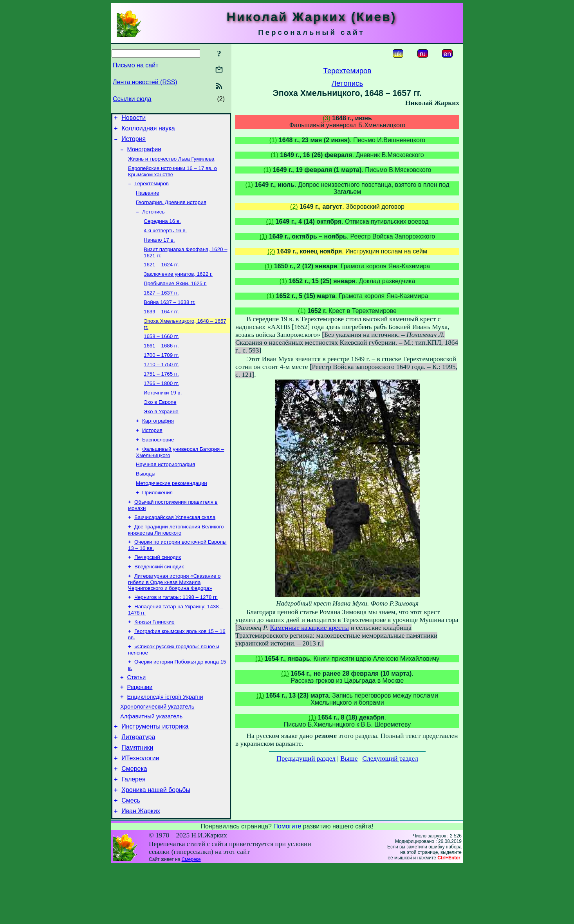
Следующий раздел (390, 759)
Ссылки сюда (132, 99)
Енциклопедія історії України (165, 742)
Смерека (134, 822)
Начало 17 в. (159, 252)
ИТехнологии (140, 810)
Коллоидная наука (148, 131)
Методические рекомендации (171, 514)
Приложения (157, 524)
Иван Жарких (141, 869)
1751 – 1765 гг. (161, 396)
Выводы (146, 504)
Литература (138, 787)
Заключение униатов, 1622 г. (178, 288)
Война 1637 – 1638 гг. (170, 319)
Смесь (131, 857)
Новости (134, 119)
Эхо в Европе (160, 426)
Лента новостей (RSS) (145, 82)
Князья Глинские (154, 661)
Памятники (137, 798)
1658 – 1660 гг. (161, 355)
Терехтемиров (152, 191)
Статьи (137, 720)
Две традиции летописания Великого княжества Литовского (176, 563)
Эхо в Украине (161, 437)
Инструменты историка (155, 775)
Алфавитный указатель (151, 764)
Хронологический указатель (157, 753)
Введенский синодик (159, 603)
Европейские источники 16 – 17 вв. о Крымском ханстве (172, 178)
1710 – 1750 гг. (161, 386)
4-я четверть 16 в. (165, 241)
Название (148, 201)
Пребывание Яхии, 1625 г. (175, 298)
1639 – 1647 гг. (161, 329)
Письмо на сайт (135, 65)
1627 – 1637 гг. (161, 308)
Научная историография (165, 493)
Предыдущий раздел (306, 759)
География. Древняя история (171, 211)
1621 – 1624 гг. (161, 278)
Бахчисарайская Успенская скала (175, 550)
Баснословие (158, 467)
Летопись (153, 221)
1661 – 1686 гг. (161, 365)
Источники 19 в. (163, 416)
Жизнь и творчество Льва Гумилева (171, 164)
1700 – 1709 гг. (161, 375)
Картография (158, 447)
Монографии (144, 154)
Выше (349, 759)
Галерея (133, 834)
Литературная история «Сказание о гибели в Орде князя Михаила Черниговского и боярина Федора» (174, 619)
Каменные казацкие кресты (309, 628)
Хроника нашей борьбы (156, 845)
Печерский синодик (158, 592)
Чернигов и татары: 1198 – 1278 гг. (176, 635)
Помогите (287, 884)
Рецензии (140, 731)
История (134, 142)
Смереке (191, 917)
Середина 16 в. (162, 231)
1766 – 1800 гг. (161, 406)
